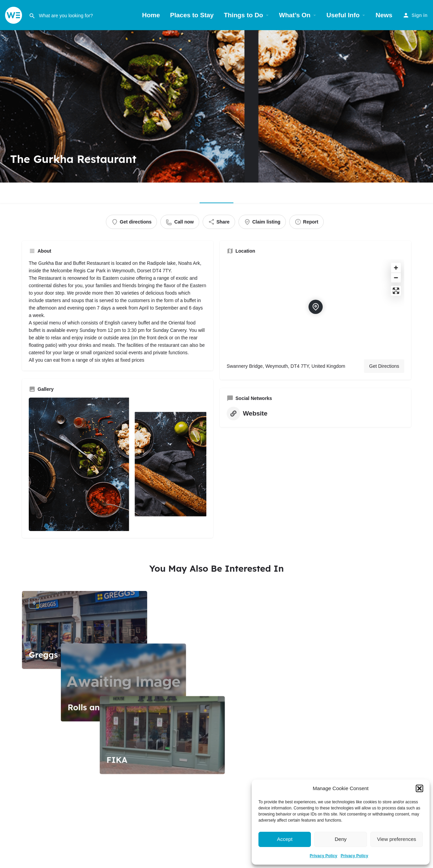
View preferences (397, 839)
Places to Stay (192, 15)
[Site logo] (14, 15)
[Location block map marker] (316, 307)
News (384, 15)
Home (151, 15)
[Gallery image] (118, 464)
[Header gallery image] (216, 106)
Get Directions (384, 366)
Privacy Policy (324, 856)
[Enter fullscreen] (396, 291)
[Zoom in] (396, 268)
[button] (419, 788)
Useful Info (343, 15)
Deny (340, 839)
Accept (285, 839)
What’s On (295, 15)
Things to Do (244, 15)
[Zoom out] (396, 278)
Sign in (420, 15)
